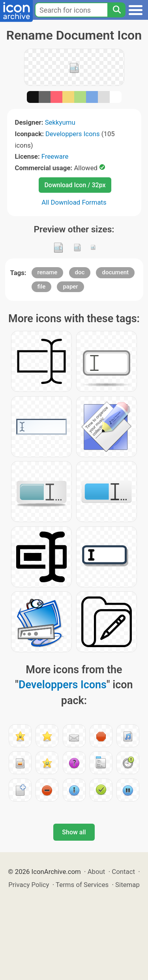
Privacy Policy (29, 885)
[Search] (116, 10)
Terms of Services (82, 885)
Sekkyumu (60, 122)
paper (70, 287)
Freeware (55, 156)
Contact (123, 872)
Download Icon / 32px (75, 185)
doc (80, 272)
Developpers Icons (72, 134)
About (96, 872)
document (115, 272)
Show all (74, 832)
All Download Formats (74, 202)
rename (48, 272)
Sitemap (127, 885)
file (42, 287)
